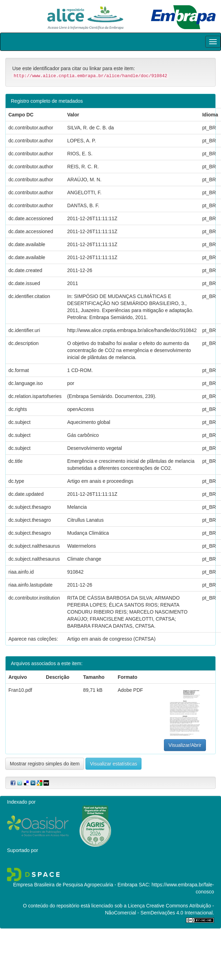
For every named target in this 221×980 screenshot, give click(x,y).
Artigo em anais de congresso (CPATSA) (111, 639)
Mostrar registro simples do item (45, 764)
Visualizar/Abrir (185, 745)
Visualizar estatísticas (113, 764)
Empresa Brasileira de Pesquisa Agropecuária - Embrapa (75, 885)
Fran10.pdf (20, 690)
